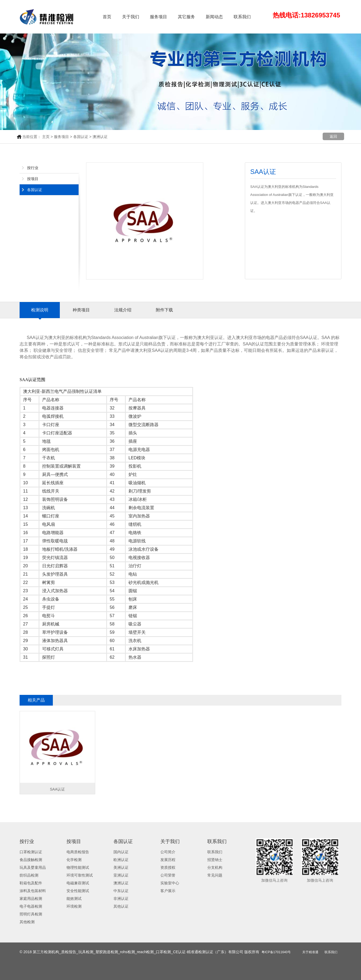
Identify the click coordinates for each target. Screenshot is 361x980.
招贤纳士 (215, 860)
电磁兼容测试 (78, 883)
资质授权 (168, 867)
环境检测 (74, 906)
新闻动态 (214, 17)
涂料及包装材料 (33, 891)
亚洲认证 (121, 875)
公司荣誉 (168, 875)
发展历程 (168, 860)
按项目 (33, 179)
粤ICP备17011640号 (276, 952)
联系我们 (242, 17)
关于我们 (131, 17)
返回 (333, 136)
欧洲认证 (121, 860)
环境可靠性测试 (80, 875)
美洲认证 (121, 867)
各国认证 (81, 137)
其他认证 (121, 906)
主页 (46, 137)
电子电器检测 (31, 906)
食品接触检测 (31, 860)
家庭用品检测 (31, 899)
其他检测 (27, 922)
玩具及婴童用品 (33, 867)
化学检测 (74, 860)
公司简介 (168, 852)
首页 (107, 17)
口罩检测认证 (31, 852)
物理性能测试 (78, 867)
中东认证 (121, 891)
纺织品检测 (29, 875)
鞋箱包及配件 (31, 883)
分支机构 (215, 867)
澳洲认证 (100, 137)
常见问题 (215, 875)
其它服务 (186, 17)
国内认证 (121, 852)
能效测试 (74, 899)
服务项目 (159, 17)
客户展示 (168, 891)
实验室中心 (170, 883)
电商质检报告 (78, 852)
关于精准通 (310, 952)
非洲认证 (121, 899)
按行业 (33, 168)
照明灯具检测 (31, 914)
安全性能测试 (78, 891)
